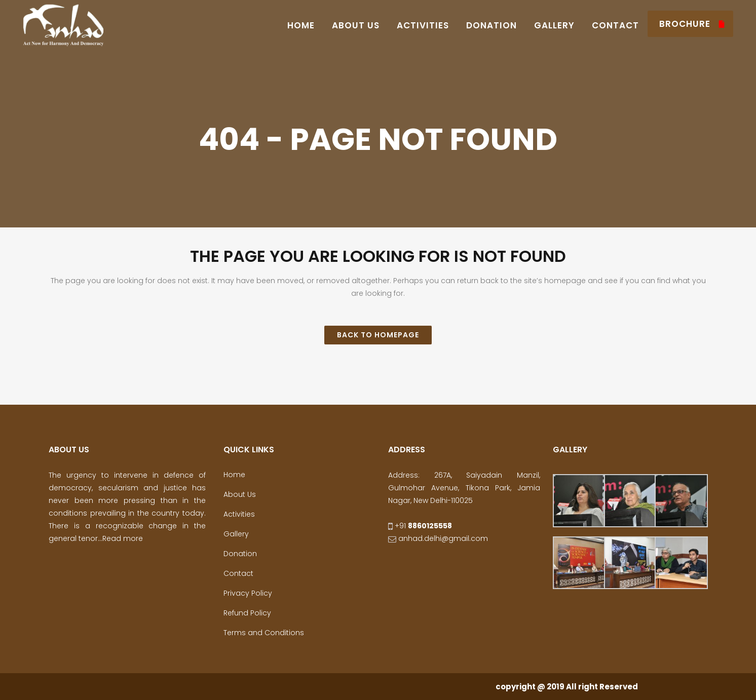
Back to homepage (378, 335)
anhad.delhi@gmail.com (438, 538)
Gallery (236, 534)
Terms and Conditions (264, 633)
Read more (123, 538)
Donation (240, 554)
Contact (238, 573)
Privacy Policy (248, 593)
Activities (239, 514)
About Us (240, 494)
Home (234, 475)
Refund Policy (247, 613)
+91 (420, 526)
